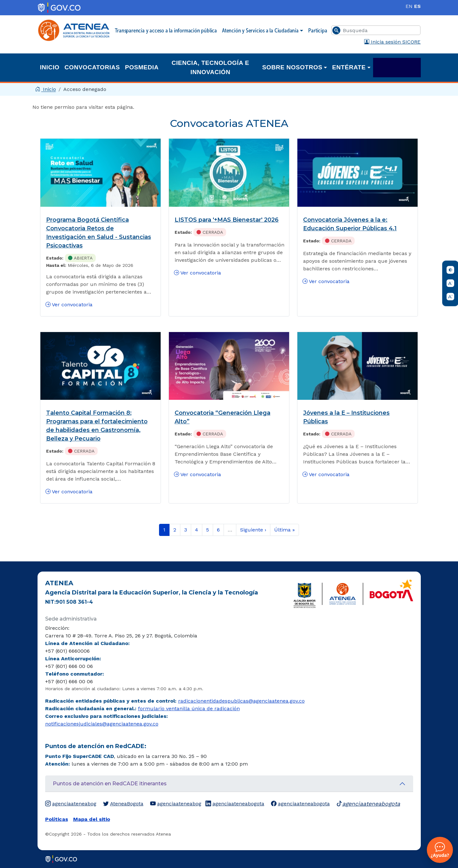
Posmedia (142, 67)
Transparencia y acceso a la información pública (166, 31)
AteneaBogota (123, 804)
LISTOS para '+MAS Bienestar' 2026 (227, 220)
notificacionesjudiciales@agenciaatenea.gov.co (102, 724)
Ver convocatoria (69, 305)
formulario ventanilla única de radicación (189, 708)
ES (417, 6)
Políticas (57, 819)
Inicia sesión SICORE (392, 42)
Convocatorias (92, 67)
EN (409, 6)
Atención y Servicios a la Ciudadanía (260, 31)
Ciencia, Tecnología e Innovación (211, 67)
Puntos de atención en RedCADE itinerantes (110, 784)
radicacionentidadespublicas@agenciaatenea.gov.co (241, 701)
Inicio (50, 67)
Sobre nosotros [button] (292, 67)
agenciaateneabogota (235, 804)
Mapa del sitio (92, 819)
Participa (318, 31)
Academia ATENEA (397, 68)
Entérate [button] (349, 67)
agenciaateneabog (71, 804)
